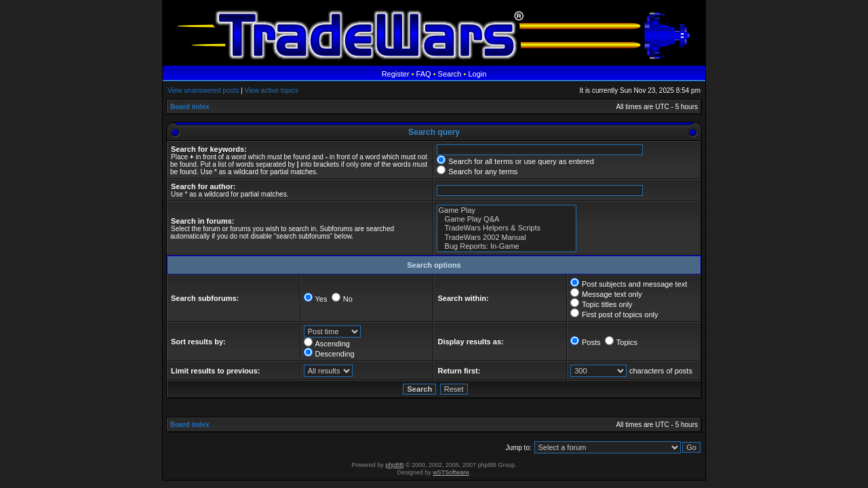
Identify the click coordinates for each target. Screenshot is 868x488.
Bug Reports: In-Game (507, 246)
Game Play (507, 210)
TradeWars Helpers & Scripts (507, 228)
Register (396, 74)
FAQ (424, 74)
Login (477, 74)
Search (450, 74)
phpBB (394, 465)
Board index (190, 107)
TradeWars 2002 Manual (507, 238)
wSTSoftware (451, 472)
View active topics (272, 90)
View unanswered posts (203, 90)
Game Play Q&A (507, 219)
